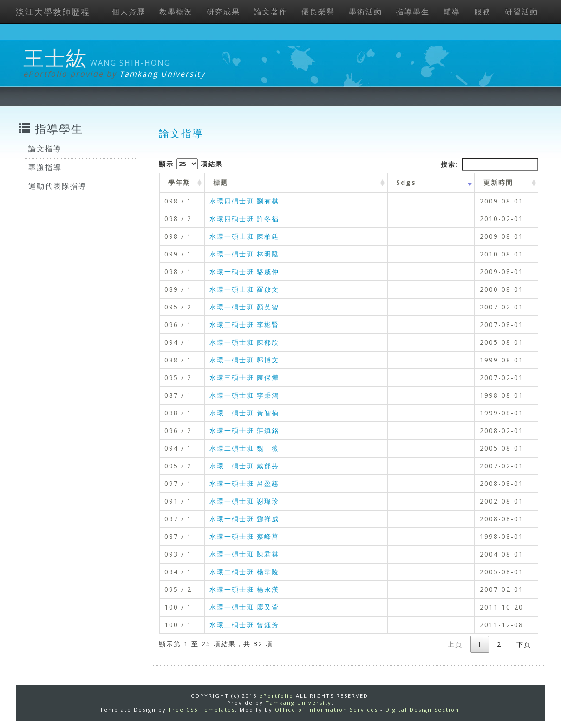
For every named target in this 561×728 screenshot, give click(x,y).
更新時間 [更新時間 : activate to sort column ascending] (498, 182)
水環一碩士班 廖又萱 (244, 607)
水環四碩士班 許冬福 (244, 219)
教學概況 (176, 12)
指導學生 (413, 12)
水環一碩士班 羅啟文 (244, 289)
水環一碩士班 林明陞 (244, 254)
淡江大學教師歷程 (53, 12)
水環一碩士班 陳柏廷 (244, 236)
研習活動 (522, 12)
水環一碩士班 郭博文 (244, 360)
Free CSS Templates (202, 710)
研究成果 (223, 12)
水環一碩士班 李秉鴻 (244, 395)
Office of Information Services (326, 710)
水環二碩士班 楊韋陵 (244, 572)
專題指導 (45, 167)
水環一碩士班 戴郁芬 (244, 466)
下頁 (524, 644)
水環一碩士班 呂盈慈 (244, 483)
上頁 (455, 644)
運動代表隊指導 (58, 186)
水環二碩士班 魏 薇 (244, 448)
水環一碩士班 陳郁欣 (244, 342)
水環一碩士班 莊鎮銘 (244, 430)
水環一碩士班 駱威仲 (244, 272)
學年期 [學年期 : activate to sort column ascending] (179, 182)
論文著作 (271, 12)
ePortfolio (276, 696)
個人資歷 (129, 12)
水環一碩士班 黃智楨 (244, 413)
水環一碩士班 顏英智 (244, 307)
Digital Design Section (422, 710)
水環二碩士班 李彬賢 (244, 325)
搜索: (489, 164)
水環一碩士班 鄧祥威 (244, 519)
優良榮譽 (318, 12)
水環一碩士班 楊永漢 (244, 589)
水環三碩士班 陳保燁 (244, 377)
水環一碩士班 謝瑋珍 (244, 501)
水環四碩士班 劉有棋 (244, 201)
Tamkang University (162, 74)
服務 (483, 12)
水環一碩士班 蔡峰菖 (244, 536)
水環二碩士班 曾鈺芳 (244, 625)
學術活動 (365, 12)
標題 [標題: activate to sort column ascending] (221, 182)
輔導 (452, 12)
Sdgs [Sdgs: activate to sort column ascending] (406, 182)
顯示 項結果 (191, 164)
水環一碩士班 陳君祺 (244, 554)
